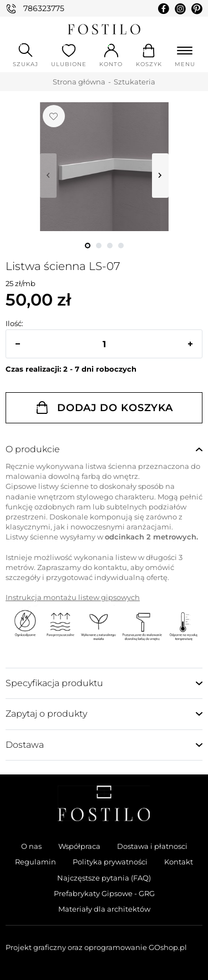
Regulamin (35, 862)
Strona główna (79, 82)
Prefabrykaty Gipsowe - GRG (104, 893)
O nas (31, 846)
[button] (18, 344)
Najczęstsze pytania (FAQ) (104, 878)
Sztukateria (135, 82)
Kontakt (179, 862)
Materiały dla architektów (104, 909)
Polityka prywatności (110, 862)
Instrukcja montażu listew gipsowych (73, 597)
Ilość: (14, 323)
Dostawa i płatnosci (152, 846)
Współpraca (79, 846)
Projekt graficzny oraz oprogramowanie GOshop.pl (96, 947)
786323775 (44, 8)
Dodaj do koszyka (115, 408)
